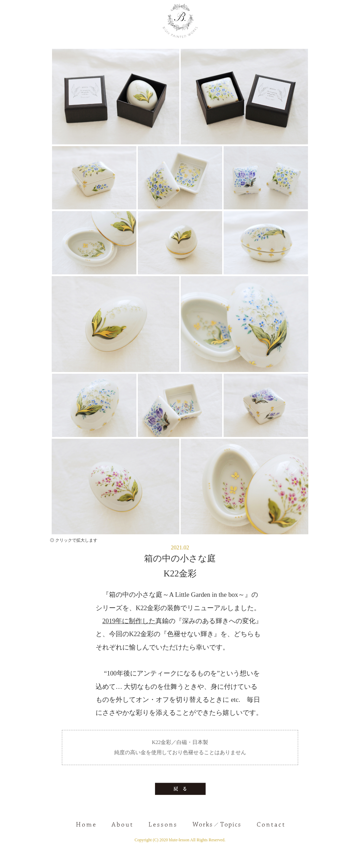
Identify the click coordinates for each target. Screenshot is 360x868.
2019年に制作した (129, 621)
